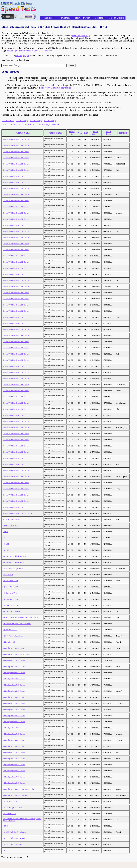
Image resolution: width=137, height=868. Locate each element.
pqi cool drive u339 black (11, 611)
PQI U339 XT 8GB (9, 814)
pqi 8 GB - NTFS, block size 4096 (14, 556)
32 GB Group (22, 125)
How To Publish (83, 18)
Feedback (100, 18)
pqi (4, 538)
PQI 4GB (6, 550)
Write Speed (108, 133)
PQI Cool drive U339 (10, 593)
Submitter (122, 133)
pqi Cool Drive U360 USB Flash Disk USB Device (20, 618)
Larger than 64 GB (53, 125)
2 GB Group (22, 121)
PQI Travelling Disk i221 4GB (13, 808)
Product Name (23, 133)
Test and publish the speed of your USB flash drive (30, 51)
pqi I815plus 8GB (9, 642)
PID (86, 133)
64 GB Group (36, 125)
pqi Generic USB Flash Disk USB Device (17, 624)
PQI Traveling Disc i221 (11, 801)
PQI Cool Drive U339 (10, 581)
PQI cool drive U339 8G (11, 605)
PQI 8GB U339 (8, 575)
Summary (66, 18)
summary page (22, 56)
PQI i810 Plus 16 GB (10, 630)
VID (80, 133)
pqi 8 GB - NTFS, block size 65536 (15, 562)
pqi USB (6, 826)
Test (4, 850)
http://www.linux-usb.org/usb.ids (56, 88)
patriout (5, 532)
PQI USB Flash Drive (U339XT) (14, 844)
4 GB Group (36, 121)
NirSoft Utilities (117, 18)
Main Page (49, 18)
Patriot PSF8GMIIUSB (11, 526)
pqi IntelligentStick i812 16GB (13, 648)
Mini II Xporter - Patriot (11, 519)
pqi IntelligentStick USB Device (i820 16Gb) (18, 789)
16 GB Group (8, 125)
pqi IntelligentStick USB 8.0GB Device (16, 654)
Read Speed (95, 133)
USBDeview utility (81, 36)
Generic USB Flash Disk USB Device (16, 139)
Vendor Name (55, 133)
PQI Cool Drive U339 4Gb (12, 599)
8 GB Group (50, 121)
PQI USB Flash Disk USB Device (14, 832)
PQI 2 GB (6, 544)
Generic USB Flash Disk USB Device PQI (17, 513)
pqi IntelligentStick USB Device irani (15, 795)
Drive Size (72, 133)
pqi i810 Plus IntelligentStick (13, 636)
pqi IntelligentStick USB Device (14, 660)
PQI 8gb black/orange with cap (13, 568)
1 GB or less (8, 121)
